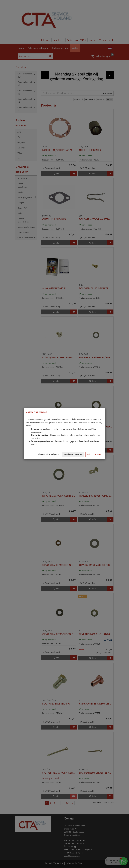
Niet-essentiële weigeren (48, 454)
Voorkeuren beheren (73, 454)
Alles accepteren (94, 454)
